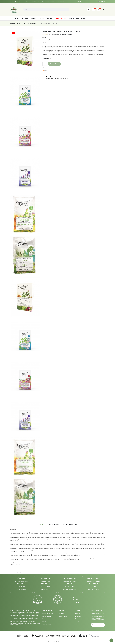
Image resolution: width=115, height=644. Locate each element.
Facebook (78, 616)
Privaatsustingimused (48, 614)
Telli (103, 625)
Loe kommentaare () (56, 35)
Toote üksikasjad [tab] (54, 524)
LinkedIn (77, 614)
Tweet (18, 573)
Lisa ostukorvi (54, 64)
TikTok (77, 621)
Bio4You (56, 642)
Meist (44, 619)
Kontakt (44, 621)
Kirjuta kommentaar (68, 35)
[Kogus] (45, 64)
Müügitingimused (47, 616)
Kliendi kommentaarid (70, 524)
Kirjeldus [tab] (41, 524)
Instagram (78, 619)
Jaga (15, 573)
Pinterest (20, 573)
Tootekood (45, 58)
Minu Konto (61, 614)
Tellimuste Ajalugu (63, 616)
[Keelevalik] (101, 1)
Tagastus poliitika (47, 624)
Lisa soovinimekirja (48, 68)
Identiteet (61, 619)
